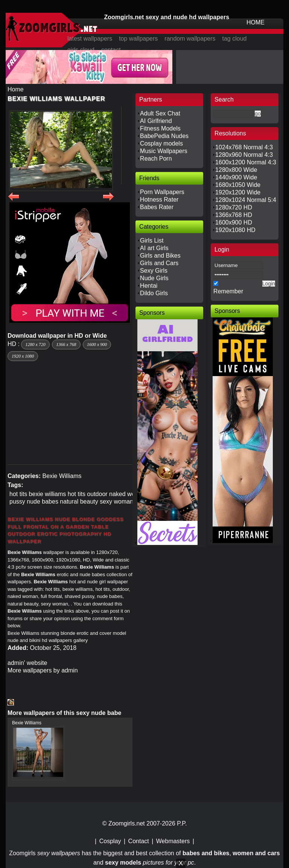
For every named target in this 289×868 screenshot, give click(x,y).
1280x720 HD (234, 207)
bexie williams (48, 494)
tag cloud (235, 39)
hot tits (18, 494)
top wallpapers (138, 39)
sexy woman (116, 502)
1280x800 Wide (236, 170)
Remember (228, 291)
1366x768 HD (234, 215)
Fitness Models (160, 128)
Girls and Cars (159, 263)
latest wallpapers (90, 39)
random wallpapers (190, 39)
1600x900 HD (234, 222)
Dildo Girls (154, 293)
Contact (139, 841)
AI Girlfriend (156, 121)
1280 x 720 (35, 344)
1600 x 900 (97, 344)
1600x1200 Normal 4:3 (246, 162)
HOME (256, 22)
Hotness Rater (159, 200)
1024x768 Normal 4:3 (244, 147)
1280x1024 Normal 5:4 (246, 200)
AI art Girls (154, 248)
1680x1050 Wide (238, 185)
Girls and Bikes (160, 256)
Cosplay (110, 841)
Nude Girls (154, 278)
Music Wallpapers (164, 151)
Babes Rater (157, 207)
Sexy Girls (154, 271)
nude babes (43, 502)
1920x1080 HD (235, 230)
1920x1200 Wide (238, 192)
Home (16, 89)
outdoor (97, 494)
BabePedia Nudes (164, 136)
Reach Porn (156, 159)
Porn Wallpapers (162, 192)
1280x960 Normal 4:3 (244, 155)
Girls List (152, 241)
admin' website (27, 663)
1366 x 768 (66, 344)
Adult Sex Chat (160, 113)
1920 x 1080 (23, 356)
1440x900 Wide (236, 177)
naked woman (128, 494)
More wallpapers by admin (43, 670)
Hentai (149, 286)
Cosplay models (161, 143)
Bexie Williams (62, 476)
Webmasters (173, 841)
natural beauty (79, 502)
